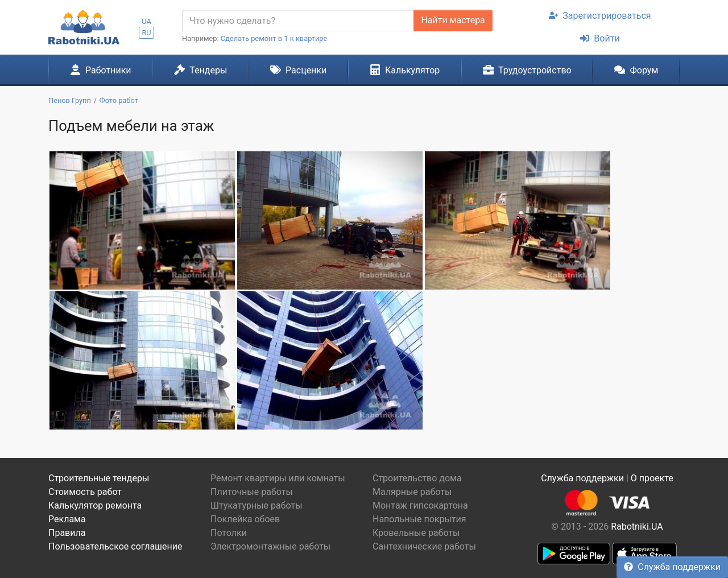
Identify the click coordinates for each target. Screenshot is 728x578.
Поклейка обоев (245, 519)
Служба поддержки (672, 567)
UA (146, 21)
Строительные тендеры (99, 478)
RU (146, 33)
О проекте (652, 478)
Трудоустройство (527, 70)
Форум (636, 70)
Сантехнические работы (424, 546)
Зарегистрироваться (600, 16)
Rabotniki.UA (637, 527)
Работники (101, 70)
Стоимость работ (85, 492)
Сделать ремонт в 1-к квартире (274, 38)
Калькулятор (405, 70)
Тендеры (200, 70)
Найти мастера (453, 20)
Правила (67, 533)
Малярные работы (412, 492)
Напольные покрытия (419, 519)
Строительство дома (417, 478)
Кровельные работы (416, 533)
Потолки (229, 533)
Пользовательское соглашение (115, 546)
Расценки (298, 70)
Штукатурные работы (257, 505)
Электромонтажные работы (270, 546)
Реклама (67, 519)
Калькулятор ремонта (95, 505)
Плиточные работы (252, 492)
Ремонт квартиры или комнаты (278, 478)
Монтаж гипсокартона (420, 505)
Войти (600, 38)
